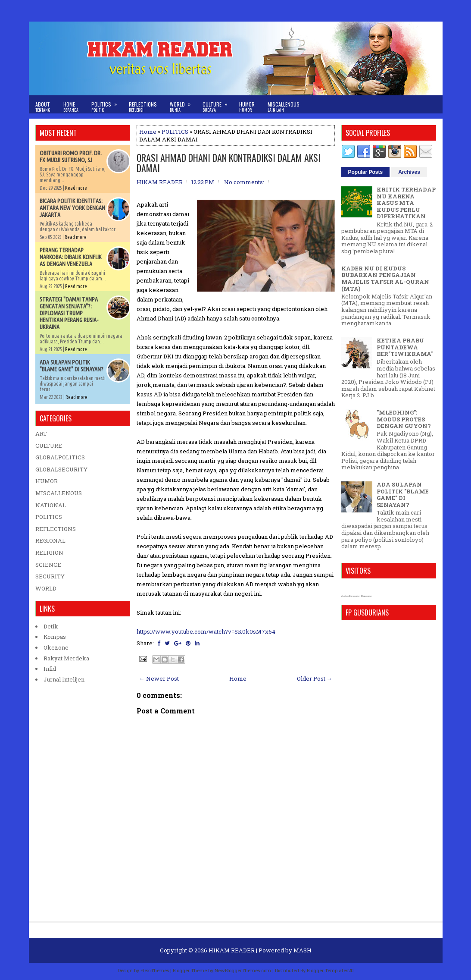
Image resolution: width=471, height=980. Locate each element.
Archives (409, 172)
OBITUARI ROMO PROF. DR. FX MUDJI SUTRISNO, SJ (71, 157)
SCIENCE (48, 565)
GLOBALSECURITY (61, 469)
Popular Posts (366, 172)
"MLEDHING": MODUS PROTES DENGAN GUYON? (404, 419)
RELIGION (49, 553)
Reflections (143, 107)
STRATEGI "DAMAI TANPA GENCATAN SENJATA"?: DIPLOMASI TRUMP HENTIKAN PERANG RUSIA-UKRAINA (69, 313)
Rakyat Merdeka (66, 658)
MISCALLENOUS (59, 493)
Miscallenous (284, 107)
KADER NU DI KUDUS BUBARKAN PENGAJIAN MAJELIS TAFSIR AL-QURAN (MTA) (385, 278)
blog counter (367, 596)
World (183, 104)
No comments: (244, 182)
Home (71, 107)
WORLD (46, 588)
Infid (50, 669)
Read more (76, 188)
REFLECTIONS (56, 529)
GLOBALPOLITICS (60, 457)
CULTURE (49, 446)
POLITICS (175, 132)
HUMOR (47, 481)
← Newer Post (159, 678)
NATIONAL (51, 505)
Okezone (56, 647)
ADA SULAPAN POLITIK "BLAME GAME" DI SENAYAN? (72, 366)
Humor (247, 107)
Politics (107, 104)
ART (41, 433)
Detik (51, 626)
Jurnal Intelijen (64, 679)
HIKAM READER (232, 950)
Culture (218, 104)
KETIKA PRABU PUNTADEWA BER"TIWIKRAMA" (405, 347)
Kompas (55, 637)
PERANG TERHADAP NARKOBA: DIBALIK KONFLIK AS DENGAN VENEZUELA (71, 257)
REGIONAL (50, 540)
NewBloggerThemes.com (243, 970)
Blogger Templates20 (330, 970)
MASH (303, 950)
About (43, 107)
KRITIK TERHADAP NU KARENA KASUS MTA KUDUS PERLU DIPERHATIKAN (406, 203)
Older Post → (315, 678)
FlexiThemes (155, 970)
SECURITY (50, 576)
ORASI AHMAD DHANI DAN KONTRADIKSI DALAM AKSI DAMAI (229, 163)
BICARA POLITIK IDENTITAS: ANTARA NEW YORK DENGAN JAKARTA (72, 208)
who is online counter (351, 596)
